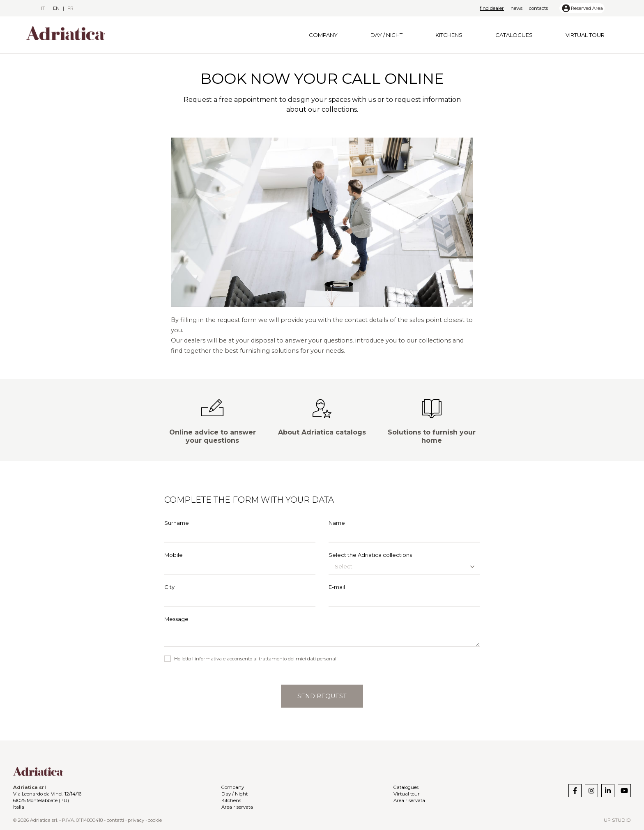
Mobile (240, 563)
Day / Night (386, 35)
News (516, 8)
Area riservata (237, 807)
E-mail (404, 595)
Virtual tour (585, 35)
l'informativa (207, 659)
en (56, 8)
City (240, 595)
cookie (155, 820)
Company (323, 35)
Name (404, 531)
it (43, 8)
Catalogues (514, 35)
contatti (115, 820)
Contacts (538, 8)
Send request (322, 696)
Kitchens (449, 35)
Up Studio (617, 820)
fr (70, 8)
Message (322, 631)
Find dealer (492, 8)
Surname (240, 531)
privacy (136, 820)
